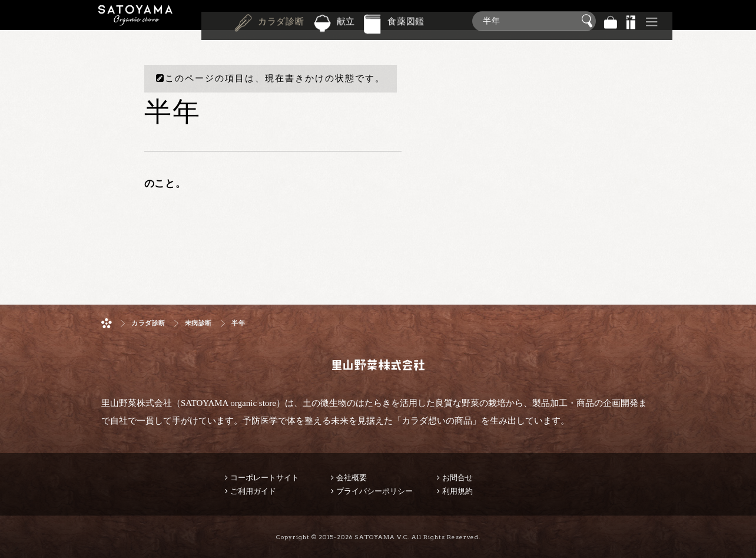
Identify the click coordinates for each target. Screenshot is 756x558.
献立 (346, 20)
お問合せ (457, 478)
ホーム (107, 323)
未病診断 (198, 323)
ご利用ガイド (253, 491)
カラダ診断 (281, 20)
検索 (589, 21)
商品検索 (744, 19)
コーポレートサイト (265, 478)
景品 (631, 21)
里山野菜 (135, 21)
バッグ (611, 21)
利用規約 (457, 491)
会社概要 (352, 478)
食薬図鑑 (406, 20)
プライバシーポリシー (374, 491)
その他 (652, 21)
